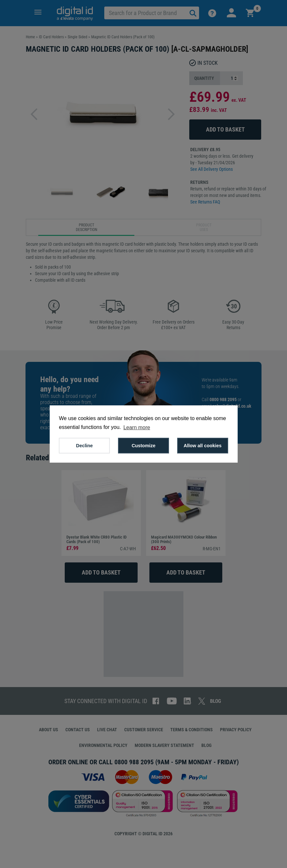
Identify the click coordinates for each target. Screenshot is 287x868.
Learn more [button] (137, 427)
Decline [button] (84, 446)
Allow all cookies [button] (203, 446)
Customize (144, 446)
